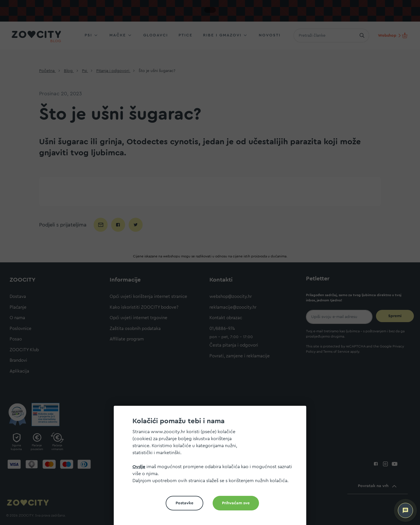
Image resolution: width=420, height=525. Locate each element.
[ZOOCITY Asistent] (405, 510)
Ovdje (139, 467)
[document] (212, 468)
